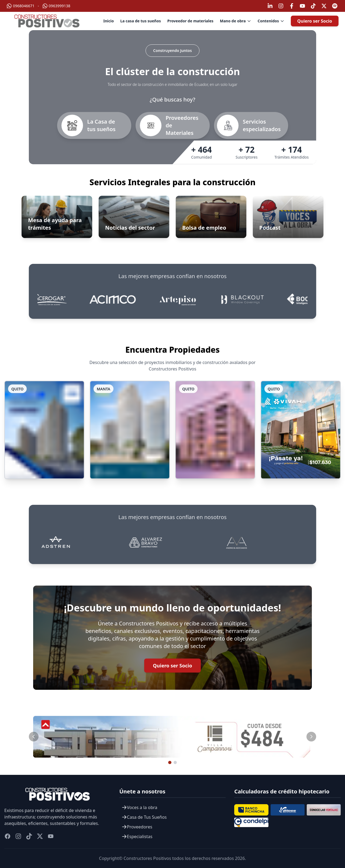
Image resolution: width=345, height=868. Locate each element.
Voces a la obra (139, 807)
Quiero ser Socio (315, 21)
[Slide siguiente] (311, 737)
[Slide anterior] (34, 737)
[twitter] (40, 836)
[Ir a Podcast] (288, 217)
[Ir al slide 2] (175, 762)
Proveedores (137, 827)
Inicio (108, 21)
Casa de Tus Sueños (144, 817)
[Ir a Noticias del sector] (134, 217)
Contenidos (271, 21)
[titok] (29, 836)
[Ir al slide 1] (170, 762)
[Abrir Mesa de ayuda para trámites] (57, 217)
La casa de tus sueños (141, 21)
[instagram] (18, 836)
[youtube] (51, 836)
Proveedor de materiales (190, 21)
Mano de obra (236, 21)
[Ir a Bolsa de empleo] (211, 217)
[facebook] (8, 836)
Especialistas (137, 836)
